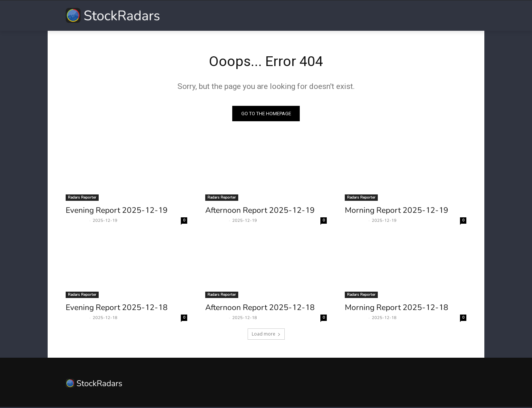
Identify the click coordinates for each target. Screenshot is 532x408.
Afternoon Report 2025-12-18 (260, 309)
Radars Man (77, 222)
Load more (266, 335)
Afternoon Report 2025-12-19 (260, 211)
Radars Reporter (82, 199)
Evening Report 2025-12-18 (117, 309)
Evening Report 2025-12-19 (117, 211)
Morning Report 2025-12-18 (397, 309)
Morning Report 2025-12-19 (397, 211)
